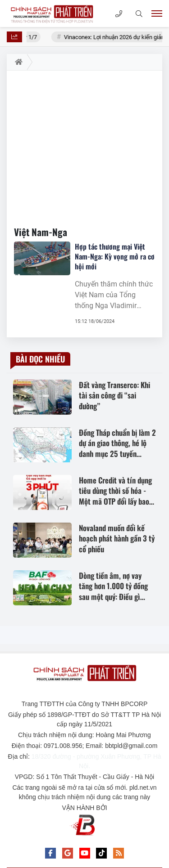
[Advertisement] (84, 145)
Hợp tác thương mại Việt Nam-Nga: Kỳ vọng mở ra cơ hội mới (115, 256)
